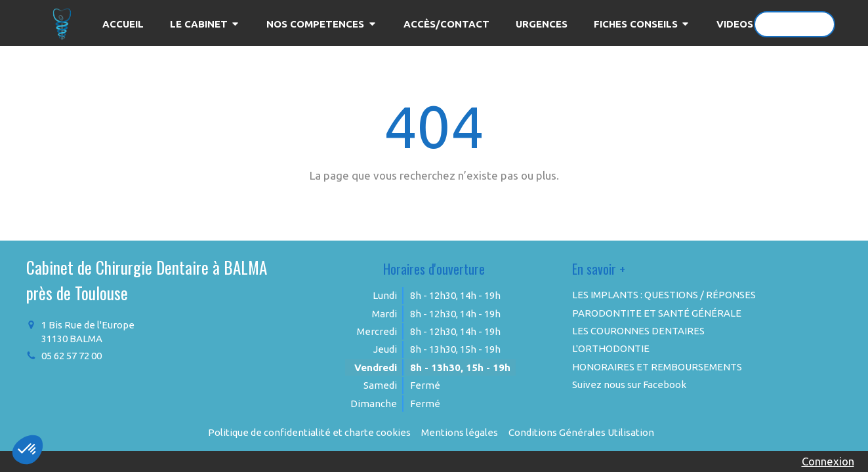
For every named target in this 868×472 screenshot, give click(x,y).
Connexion (828, 461)
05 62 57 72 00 (72, 356)
